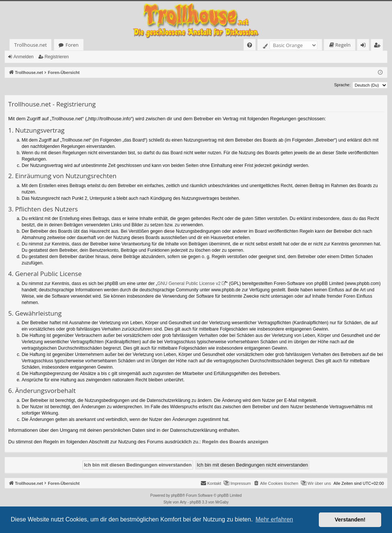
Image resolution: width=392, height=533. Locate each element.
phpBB (177, 495)
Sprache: (342, 85)
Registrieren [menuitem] (379, 46)
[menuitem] (250, 45)
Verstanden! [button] (350, 520)
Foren (72, 45)
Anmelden (24, 57)
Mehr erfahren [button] (274, 519)
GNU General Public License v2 (189, 283)
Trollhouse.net (30, 45)
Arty (183, 502)
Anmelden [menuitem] (365, 46)
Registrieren (57, 57)
